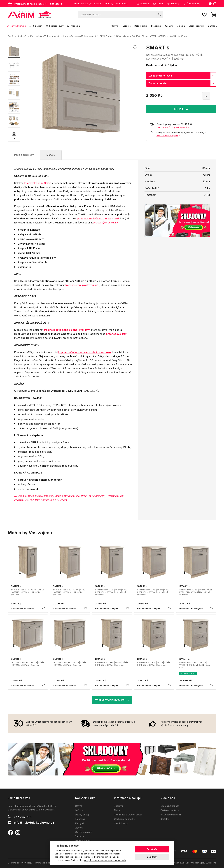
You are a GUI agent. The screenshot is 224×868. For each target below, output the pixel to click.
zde (86, 860)
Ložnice (127, 26)
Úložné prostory (196, 26)
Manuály (51, 155)
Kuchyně (169, 26)
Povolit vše (152, 849)
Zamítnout (152, 857)
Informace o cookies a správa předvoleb (107, 860)
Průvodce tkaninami (171, 815)
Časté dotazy (192, 4)
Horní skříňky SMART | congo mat (79, 36)
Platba (158, 4)
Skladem (36, 26)
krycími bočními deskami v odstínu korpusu (85, 352)
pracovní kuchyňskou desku (94, 218)
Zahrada (212, 26)
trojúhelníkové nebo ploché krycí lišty (67, 330)
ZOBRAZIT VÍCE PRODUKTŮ (112, 700)
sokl (116, 218)
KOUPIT (181, 109)
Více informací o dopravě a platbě (173, 127)
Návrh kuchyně (17, 26)
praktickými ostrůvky (106, 223)
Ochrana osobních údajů (20, 863)
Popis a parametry (24, 155)
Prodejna (74, 26)
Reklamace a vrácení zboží (128, 815)
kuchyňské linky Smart (38, 183)
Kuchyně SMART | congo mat (45, 36)
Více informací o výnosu (168, 136)
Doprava (143, 4)
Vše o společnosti (170, 806)
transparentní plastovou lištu (82, 285)
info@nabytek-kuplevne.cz (34, 823)
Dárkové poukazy (170, 810)
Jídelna (181, 26)
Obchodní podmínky (124, 819)
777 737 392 (23, 817)
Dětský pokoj (141, 26)
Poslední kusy (55, 26)
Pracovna (156, 26)
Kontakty (173, 4)
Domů (11, 36)
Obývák (115, 26)
